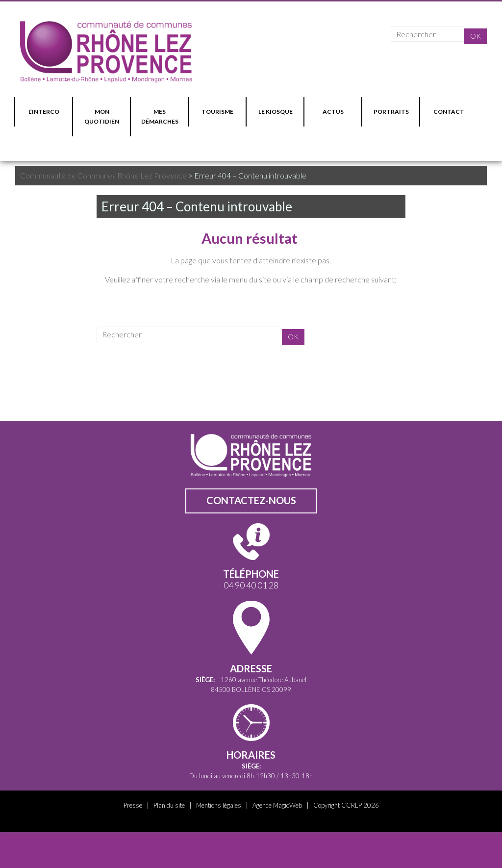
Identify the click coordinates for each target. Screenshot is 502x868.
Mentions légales (219, 805)
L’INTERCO (44, 112)
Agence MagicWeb (277, 805)
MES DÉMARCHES (160, 116)
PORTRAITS (391, 112)
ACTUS (333, 112)
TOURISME (217, 112)
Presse (133, 805)
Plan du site (169, 805)
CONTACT (449, 112)
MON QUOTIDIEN (102, 116)
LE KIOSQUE (276, 112)
